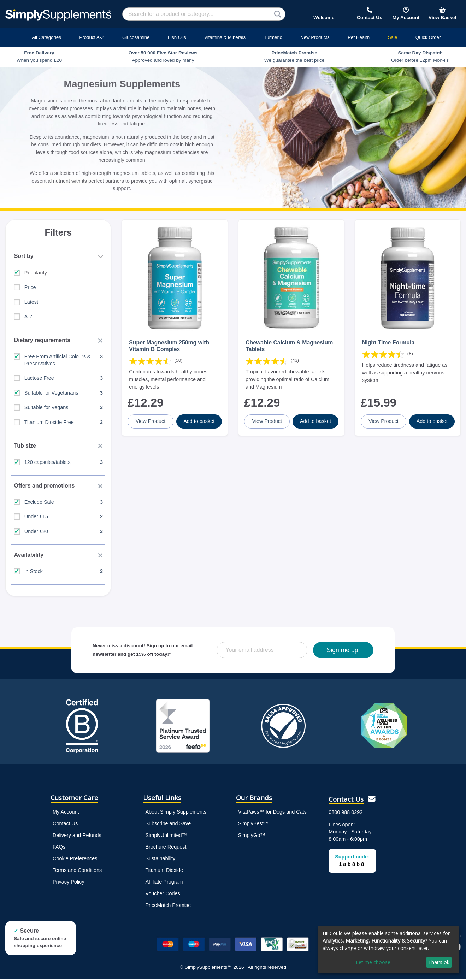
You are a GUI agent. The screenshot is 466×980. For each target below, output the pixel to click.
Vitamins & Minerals (225, 37)
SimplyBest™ (253, 824)
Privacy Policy (69, 882)
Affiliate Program (164, 882)
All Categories (46, 37)
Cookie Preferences (75, 859)
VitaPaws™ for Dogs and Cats (272, 813)
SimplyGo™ (252, 836)
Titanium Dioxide (164, 871)
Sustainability (160, 859)
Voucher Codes (163, 894)
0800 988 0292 (346, 813)
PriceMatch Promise (168, 906)
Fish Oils (177, 37)
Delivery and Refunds (77, 836)
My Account (66, 813)
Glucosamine (136, 37)
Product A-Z (92, 37)
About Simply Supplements (176, 813)
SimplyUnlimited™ (166, 836)
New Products (315, 37)
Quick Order (428, 37)
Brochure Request (166, 848)
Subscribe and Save (168, 824)
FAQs (59, 848)
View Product (151, 421)
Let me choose (373, 962)
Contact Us (65, 824)
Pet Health (359, 37)
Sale (393, 37)
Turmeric (273, 37)
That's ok (439, 962)
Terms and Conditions (77, 871)
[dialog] (388, 949)
